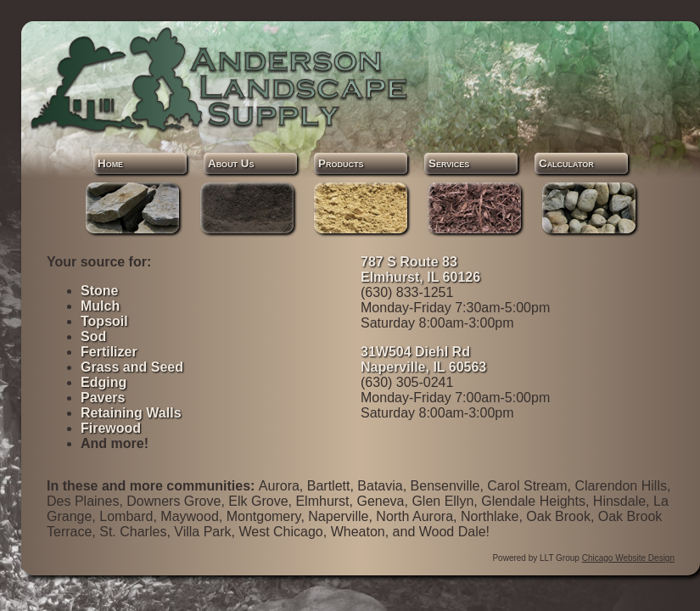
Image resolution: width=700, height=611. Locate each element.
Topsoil (104, 321)
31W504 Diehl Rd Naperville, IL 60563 (423, 359)
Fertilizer (109, 352)
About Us (231, 163)
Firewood (111, 428)
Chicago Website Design (628, 558)
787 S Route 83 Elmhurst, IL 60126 (420, 269)
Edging (104, 382)
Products (341, 163)
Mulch (100, 306)
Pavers (103, 398)
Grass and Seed (132, 367)
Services (449, 163)
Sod (93, 336)
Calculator (566, 163)
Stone (99, 291)
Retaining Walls (131, 413)
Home (110, 163)
